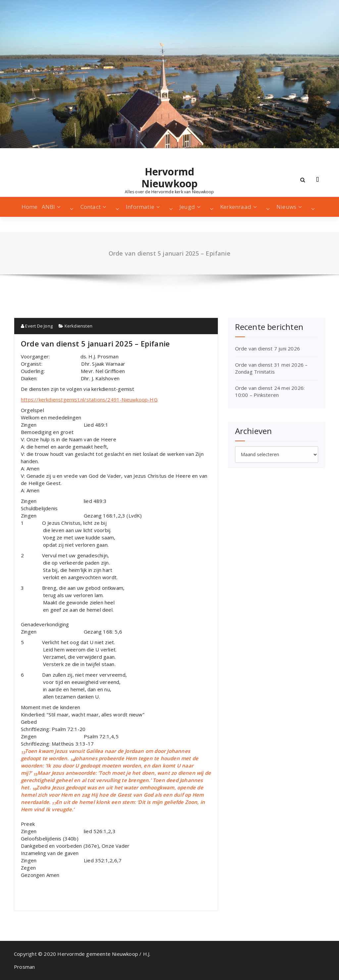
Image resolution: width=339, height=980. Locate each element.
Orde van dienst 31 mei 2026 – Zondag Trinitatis (271, 368)
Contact (91, 207)
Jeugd (187, 207)
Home (30, 207)
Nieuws (286, 207)
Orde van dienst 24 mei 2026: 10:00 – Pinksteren (270, 391)
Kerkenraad (236, 207)
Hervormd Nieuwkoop (170, 178)
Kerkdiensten (78, 326)
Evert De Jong (37, 326)
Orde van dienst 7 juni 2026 (267, 348)
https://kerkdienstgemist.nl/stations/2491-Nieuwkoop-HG (89, 399)
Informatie (140, 207)
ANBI (48, 207)
